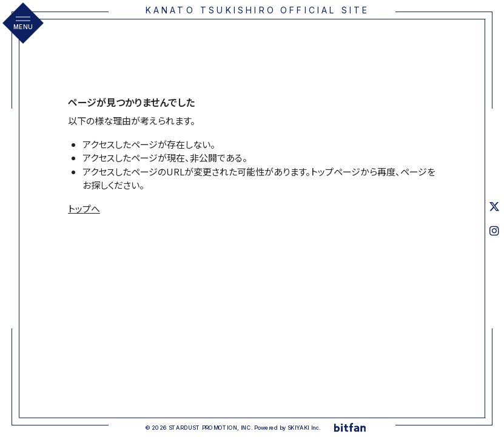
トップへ (84, 208)
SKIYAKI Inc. (304, 428)
